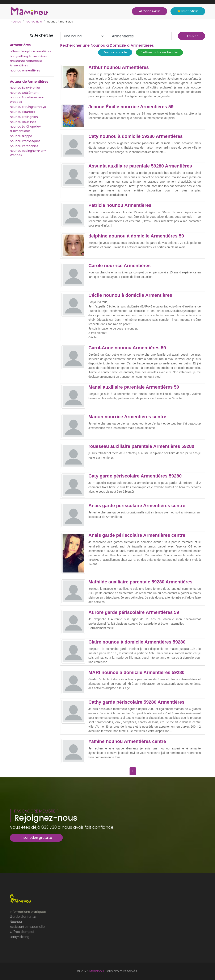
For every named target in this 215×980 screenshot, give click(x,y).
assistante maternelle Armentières (26, 63)
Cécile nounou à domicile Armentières (130, 295)
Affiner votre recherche (159, 52)
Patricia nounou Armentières (120, 205)
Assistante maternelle (27, 927)
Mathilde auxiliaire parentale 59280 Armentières (140, 582)
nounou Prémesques (25, 141)
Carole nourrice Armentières (119, 266)
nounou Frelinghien (24, 117)
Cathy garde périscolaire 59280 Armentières (136, 702)
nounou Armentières (25, 70)
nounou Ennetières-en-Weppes (27, 100)
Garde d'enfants (23, 917)
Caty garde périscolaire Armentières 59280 (135, 476)
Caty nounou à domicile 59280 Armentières (136, 136)
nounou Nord (34, 22)
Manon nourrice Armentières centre (127, 417)
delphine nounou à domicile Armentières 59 (136, 236)
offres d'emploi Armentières (30, 51)
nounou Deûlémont (24, 93)
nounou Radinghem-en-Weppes (28, 153)
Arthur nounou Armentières (119, 67)
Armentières (20, 45)
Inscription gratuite (36, 838)
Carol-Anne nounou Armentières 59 (127, 348)
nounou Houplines (23, 122)
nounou (16, 22)
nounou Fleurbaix (22, 112)
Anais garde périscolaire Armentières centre (137, 506)
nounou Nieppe (21, 136)
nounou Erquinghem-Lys (28, 107)
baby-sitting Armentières (28, 56)
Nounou (16, 922)
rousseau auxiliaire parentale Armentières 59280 (141, 446)
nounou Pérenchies (24, 146)
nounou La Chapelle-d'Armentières (25, 129)
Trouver (191, 36)
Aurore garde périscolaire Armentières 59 (134, 612)
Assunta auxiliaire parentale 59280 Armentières (140, 166)
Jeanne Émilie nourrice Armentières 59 (131, 107)
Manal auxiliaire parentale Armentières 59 (134, 387)
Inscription (188, 11)
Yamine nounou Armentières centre (127, 741)
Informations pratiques (28, 912)
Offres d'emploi (22, 932)
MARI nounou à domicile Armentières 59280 (136, 673)
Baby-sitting (20, 937)
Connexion (149, 11)
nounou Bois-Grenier (25, 88)
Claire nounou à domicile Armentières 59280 (137, 642)
